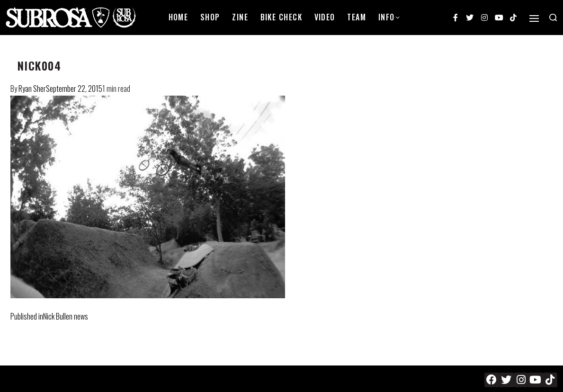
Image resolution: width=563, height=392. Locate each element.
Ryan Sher (32, 89)
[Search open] (553, 18)
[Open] (534, 18)
